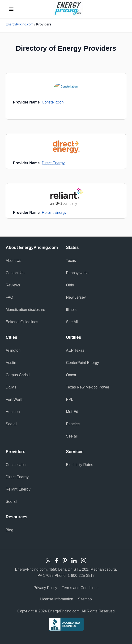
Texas (71, 261)
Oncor (71, 375)
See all (11, 424)
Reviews (13, 285)
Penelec (73, 424)
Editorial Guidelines (22, 322)
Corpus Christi (18, 375)
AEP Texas (75, 350)
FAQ (9, 297)
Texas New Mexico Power (88, 387)
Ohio (70, 285)
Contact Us (15, 273)
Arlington (13, 350)
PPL (70, 399)
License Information (57, 599)
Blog (9, 530)
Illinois (71, 310)
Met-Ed (72, 412)
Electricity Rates (80, 465)
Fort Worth (15, 399)
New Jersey (76, 297)
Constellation (53, 102)
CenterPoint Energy (83, 363)
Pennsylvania (77, 273)
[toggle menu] (11, 9)
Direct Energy (53, 163)
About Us (13, 261)
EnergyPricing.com (20, 24)
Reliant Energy (54, 213)
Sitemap (85, 599)
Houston (13, 412)
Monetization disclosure (25, 310)
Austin (11, 363)
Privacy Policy (45, 588)
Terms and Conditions (80, 588)
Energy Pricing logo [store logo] (68, 8)
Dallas (11, 387)
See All (72, 322)
